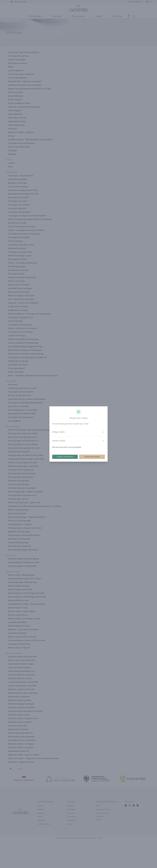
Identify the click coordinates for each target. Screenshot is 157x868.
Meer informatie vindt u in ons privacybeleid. (67, 447)
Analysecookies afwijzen (92, 457)
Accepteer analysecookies (65, 457)
